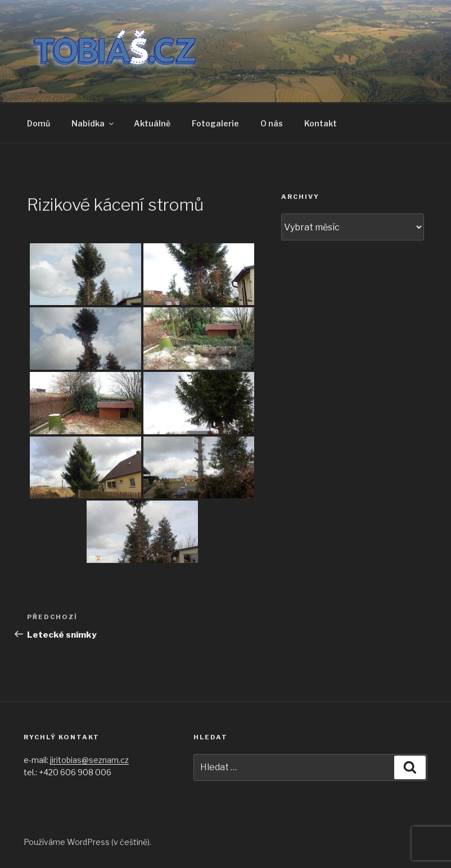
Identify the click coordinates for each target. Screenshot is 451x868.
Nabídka (93, 123)
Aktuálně (152, 123)
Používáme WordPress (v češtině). (87, 842)
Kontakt (321, 123)
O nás (272, 123)
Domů (39, 123)
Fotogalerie (215, 123)
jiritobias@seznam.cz (89, 760)
